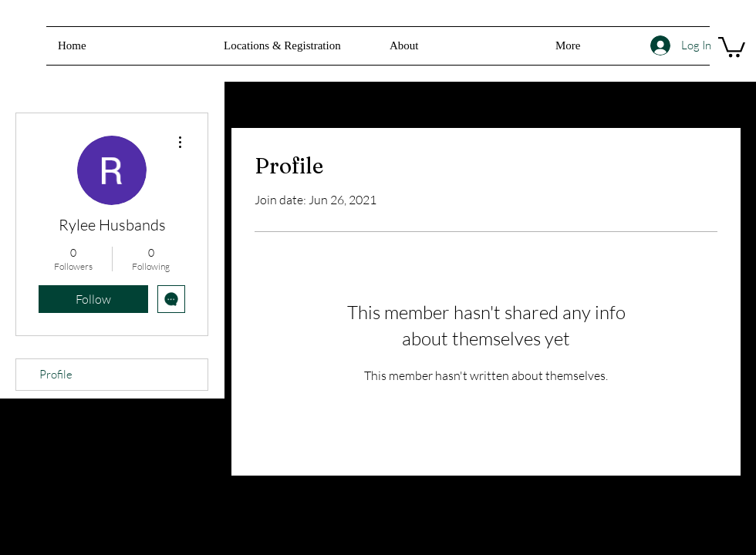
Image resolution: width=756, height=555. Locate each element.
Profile (56, 374)
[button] (461, 46)
